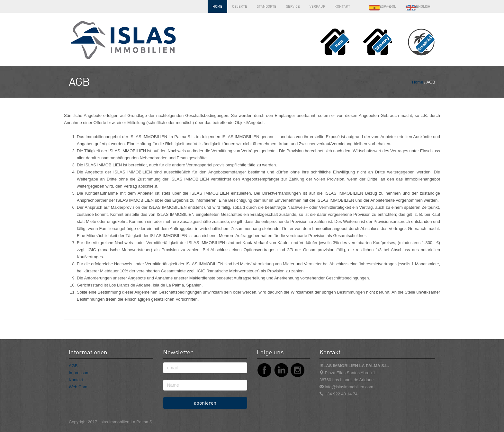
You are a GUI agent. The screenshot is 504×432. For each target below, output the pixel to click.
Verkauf (317, 6)
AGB (73, 366)
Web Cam (78, 387)
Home (217, 6)
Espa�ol (383, 8)
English (418, 8)
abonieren (205, 403)
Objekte (240, 6)
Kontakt (342, 6)
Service (293, 6)
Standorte (267, 6)
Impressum (79, 373)
